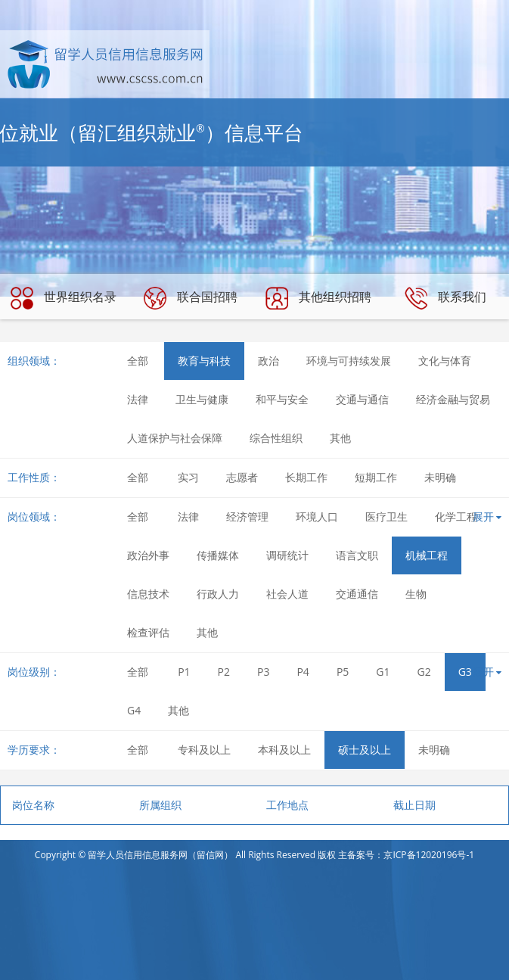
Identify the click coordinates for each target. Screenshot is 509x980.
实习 (188, 477)
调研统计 (287, 555)
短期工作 (376, 477)
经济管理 (247, 516)
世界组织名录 (64, 298)
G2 (424, 672)
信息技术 (148, 594)
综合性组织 (276, 438)
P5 (343, 672)
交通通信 (357, 594)
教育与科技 (204, 361)
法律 (138, 399)
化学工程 (456, 516)
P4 (303, 672)
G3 (465, 672)
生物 (416, 594)
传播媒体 (218, 555)
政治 (268, 361)
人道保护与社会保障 (175, 438)
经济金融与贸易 (453, 399)
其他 (340, 438)
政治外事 (148, 555)
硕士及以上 (365, 750)
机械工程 (427, 555)
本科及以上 (284, 750)
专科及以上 (204, 750)
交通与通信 (362, 399)
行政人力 (218, 594)
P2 (224, 672)
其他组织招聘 (318, 298)
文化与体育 (445, 361)
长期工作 (306, 477)
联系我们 (445, 298)
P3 (263, 672)
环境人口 (317, 516)
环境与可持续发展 (349, 361)
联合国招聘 (191, 298)
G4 (134, 710)
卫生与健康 (202, 399)
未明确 (440, 477)
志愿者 (242, 477)
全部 (138, 361)
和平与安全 (282, 399)
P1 (184, 672)
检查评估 (148, 632)
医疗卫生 (386, 516)
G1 (383, 672)
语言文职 (357, 555)
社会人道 (287, 594)
